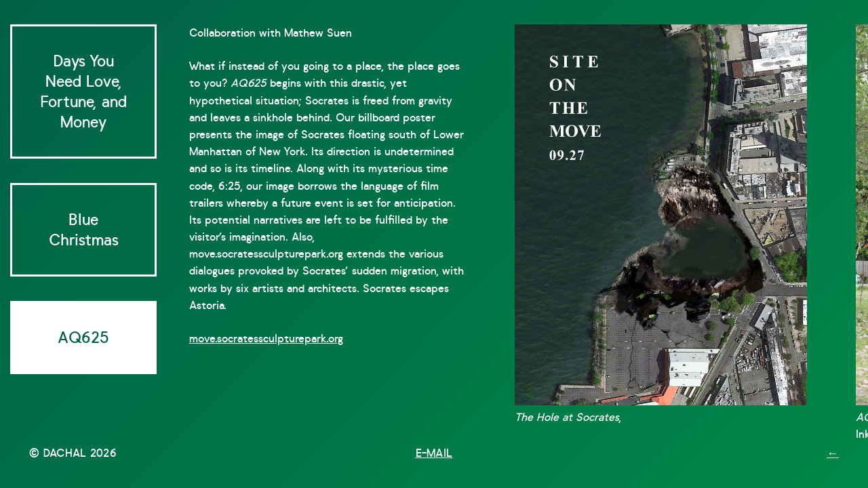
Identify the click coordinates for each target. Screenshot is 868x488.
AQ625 (83, 338)
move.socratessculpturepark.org (266, 339)
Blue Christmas (84, 230)
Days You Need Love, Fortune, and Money (84, 91)
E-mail (434, 453)
